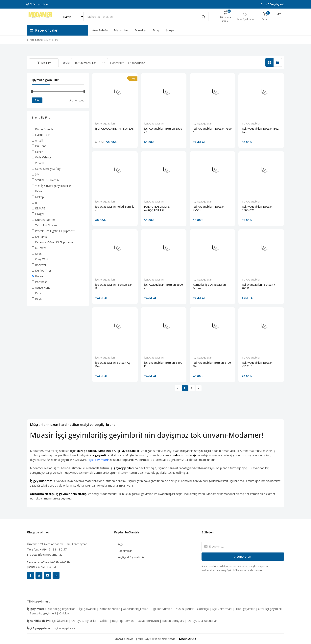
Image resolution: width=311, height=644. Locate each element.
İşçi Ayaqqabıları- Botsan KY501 (209, 208)
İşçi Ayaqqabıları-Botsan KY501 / (257, 364)
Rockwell (41, 265)
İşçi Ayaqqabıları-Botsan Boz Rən (260, 130)
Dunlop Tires (43, 270)
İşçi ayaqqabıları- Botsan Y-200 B (259, 286)
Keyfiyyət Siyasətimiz (131, 557)
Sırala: (66, 63)
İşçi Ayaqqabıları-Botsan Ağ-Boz (113, 364)
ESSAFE (40, 208)
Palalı (38, 191)
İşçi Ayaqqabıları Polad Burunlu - (115, 208)
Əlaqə (170, 30)
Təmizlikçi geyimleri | (44, 613)
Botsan (40, 276)
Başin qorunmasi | (125, 621)
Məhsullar (121, 30)
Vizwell (39, 163)
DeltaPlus (41, 237)
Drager (40, 214)
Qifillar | (106, 621)
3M (37, 174)
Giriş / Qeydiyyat (272, 4)
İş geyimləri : (37, 609)
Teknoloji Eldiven (46, 225)
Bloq (156, 30)
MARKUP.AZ (188, 639)
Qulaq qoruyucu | (150, 621)
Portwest (41, 282)
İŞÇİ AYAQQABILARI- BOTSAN (115, 129)
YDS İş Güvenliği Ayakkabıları (53, 186)
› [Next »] (198, 388)
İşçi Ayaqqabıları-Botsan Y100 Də (212, 364)
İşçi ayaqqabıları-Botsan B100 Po (163, 364)
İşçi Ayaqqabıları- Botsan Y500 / (212, 130)
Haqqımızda (125, 551)
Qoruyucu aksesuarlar (202, 621)
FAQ (120, 544)
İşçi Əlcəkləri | (62, 621)
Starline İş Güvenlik (47, 180)
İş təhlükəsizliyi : (39, 621)
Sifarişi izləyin (38, 4)
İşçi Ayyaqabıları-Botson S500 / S (163, 130)
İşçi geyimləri (98, 460)
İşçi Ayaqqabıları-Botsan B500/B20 (257, 208)
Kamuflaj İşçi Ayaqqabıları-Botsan (210, 286)
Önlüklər (65, 613)
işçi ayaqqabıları (64, 628)
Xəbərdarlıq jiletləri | (137, 609)
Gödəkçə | (204, 609)
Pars (38, 293)
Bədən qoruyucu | (175, 621)
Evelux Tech (43, 135)
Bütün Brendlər (45, 129)
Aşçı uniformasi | (224, 609)
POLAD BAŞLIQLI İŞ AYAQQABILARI (157, 208)
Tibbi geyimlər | (247, 609)
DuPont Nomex (45, 220)
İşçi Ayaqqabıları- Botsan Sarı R (114, 286)
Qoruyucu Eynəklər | (86, 621)
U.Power (41, 248)
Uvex (38, 254)
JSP (37, 203)
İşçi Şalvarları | (89, 609)
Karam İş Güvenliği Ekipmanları (55, 242)
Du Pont (40, 146)
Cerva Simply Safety (48, 169)
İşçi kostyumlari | (164, 609)
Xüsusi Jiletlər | (186, 609)
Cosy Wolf (42, 259)
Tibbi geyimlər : (38, 601)
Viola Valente (43, 157)
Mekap (39, 197)
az (279, 14)
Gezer (39, 152)
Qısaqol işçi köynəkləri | (63, 609)
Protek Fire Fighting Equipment (55, 231)
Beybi (39, 299)
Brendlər (141, 30)
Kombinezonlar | (111, 609)
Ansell (39, 140)
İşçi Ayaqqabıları (105, 123)
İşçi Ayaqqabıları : (40, 628)
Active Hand (43, 288)
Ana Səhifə (100, 30)
